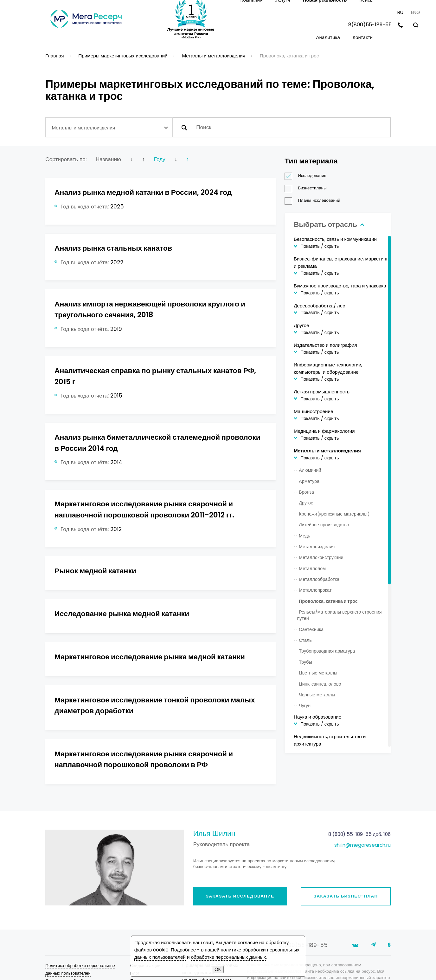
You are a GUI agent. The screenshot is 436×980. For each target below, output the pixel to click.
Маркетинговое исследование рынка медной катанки (150, 657)
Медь (305, 536)
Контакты (363, 37)
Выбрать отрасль (328, 224)
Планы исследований (314, 201)
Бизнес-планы (308, 188)
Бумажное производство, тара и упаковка (340, 286)
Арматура (309, 481)
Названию (108, 159)
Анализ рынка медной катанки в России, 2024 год (143, 192)
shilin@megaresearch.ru (362, 845)
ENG (416, 12)
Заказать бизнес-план (346, 896)
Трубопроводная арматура (327, 651)
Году (160, 159)
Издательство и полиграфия (325, 345)
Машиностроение (314, 411)
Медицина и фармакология (324, 431)
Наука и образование (317, 717)
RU (400, 12)
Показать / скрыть (320, 246)
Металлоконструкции (321, 557)
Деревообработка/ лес (319, 306)
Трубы (305, 662)
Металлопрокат (315, 590)
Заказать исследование (240, 896)
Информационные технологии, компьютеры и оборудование (328, 368)
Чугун (305, 706)
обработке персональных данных (229, 957)
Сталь (305, 640)
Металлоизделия (317, 547)
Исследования (308, 176)
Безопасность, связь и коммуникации (335, 239)
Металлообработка (319, 579)
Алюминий (310, 470)
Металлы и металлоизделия (327, 451)
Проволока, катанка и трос (328, 601)
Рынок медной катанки (95, 571)
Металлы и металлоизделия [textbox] (83, 128)
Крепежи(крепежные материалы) (334, 514)
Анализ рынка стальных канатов (113, 248)
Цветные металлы (318, 673)
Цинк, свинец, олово (320, 684)
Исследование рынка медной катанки (122, 614)
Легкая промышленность (322, 392)
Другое (301, 325)
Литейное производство (324, 525)
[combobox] (109, 127)
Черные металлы (317, 695)
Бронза (306, 492)
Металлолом (312, 569)
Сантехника (311, 629)
